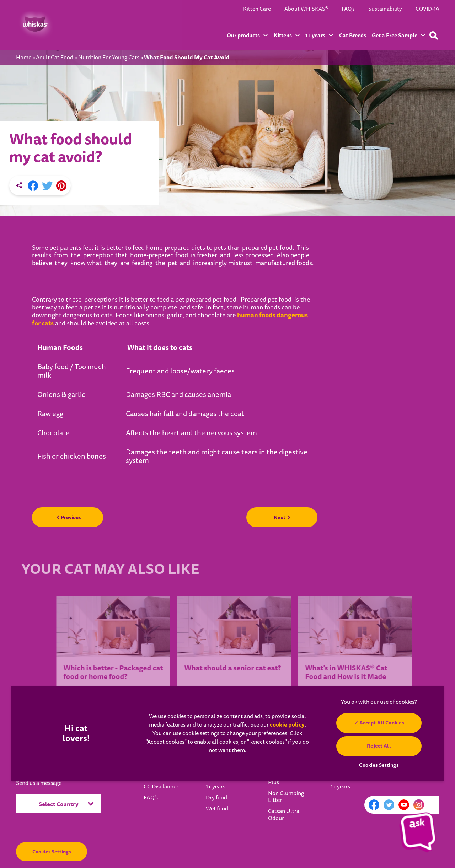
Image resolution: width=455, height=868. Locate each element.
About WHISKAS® (306, 9)
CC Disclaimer (161, 787)
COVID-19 (427, 9)
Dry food (216, 798)
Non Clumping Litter (286, 797)
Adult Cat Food (55, 58)
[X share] (47, 186)
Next (282, 517)
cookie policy (287, 725)
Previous (69, 517)
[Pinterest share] (61, 186)
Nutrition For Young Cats (109, 58)
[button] (418, 831)
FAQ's (348, 9)
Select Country (66, 804)
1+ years (216, 787)
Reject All (379, 746)
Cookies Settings (52, 852)
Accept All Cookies (381, 723)
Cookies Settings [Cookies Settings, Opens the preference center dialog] (379, 765)
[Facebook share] (33, 186)
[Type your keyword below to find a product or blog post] (434, 36)
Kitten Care (257, 9)
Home (24, 58)
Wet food (217, 809)
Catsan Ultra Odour (284, 815)
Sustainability (385, 9)
